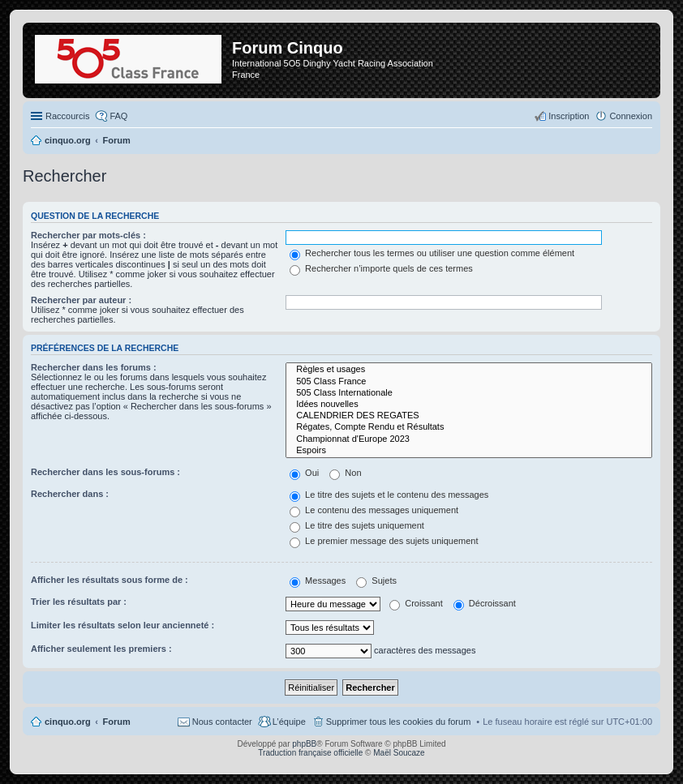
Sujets (376, 581)
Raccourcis (67, 116)
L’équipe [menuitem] (289, 722)
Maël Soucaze (399, 753)
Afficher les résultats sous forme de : (110, 580)
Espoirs (469, 451)
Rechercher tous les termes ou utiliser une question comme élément (432, 253)
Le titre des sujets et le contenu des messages (389, 495)
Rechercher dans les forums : (94, 367)
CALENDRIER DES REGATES (469, 416)
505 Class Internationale (469, 393)
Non (345, 473)
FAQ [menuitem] (118, 116)
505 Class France (469, 382)
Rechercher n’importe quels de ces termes (381, 268)
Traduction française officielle (310, 753)
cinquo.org (68, 722)
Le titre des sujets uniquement (357, 525)
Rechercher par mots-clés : (88, 235)
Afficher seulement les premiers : (101, 649)
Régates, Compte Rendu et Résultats (469, 427)
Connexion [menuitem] (631, 116)
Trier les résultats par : (79, 602)
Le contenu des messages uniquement (374, 510)
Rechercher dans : (70, 494)
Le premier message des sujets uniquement (384, 541)
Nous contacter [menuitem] (222, 722)
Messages (318, 581)
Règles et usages (469, 370)
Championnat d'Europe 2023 (469, 439)
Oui (304, 473)
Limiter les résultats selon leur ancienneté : (122, 625)
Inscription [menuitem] (569, 116)
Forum (117, 722)
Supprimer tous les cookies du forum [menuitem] (399, 722)
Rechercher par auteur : (81, 300)
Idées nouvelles (469, 405)
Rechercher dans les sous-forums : (105, 472)
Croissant (416, 603)
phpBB (304, 744)
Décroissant (485, 603)
